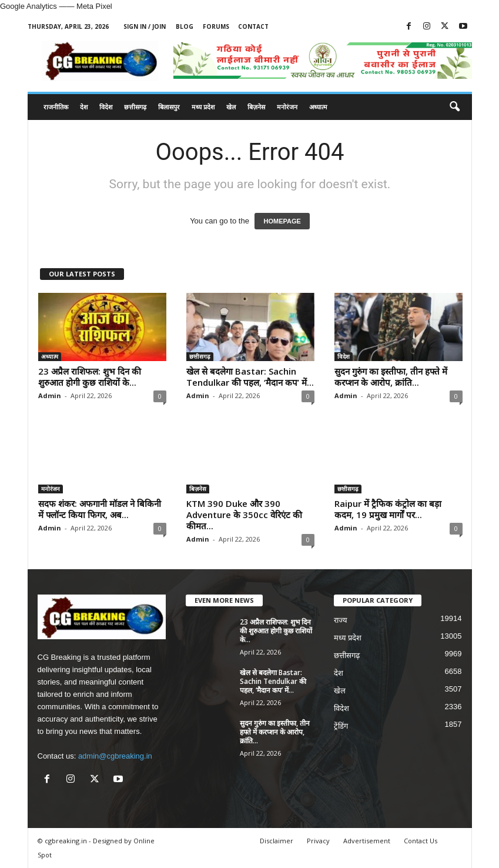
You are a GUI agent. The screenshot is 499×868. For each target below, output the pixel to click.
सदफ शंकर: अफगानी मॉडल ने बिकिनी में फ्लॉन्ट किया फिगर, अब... (100, 509)
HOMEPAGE (282, 221)
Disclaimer (277, 841)
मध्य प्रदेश (203, 107)
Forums (216, 26)
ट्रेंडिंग (341, 726)
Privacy (318, 841)
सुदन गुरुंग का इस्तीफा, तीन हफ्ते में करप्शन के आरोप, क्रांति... (391, 377)
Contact (253, 26)
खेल (231, 107)
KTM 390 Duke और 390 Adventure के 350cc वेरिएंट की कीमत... (244, 515)
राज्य (341, 620)
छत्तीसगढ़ (135, 107)
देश (84, 107)
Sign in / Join (145, 26)
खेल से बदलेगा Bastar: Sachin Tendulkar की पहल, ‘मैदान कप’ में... (250, 377)
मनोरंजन (287, 107)
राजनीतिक (56, 107)
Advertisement (367, 841)
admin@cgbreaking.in (115, 756)
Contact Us (421, 841)
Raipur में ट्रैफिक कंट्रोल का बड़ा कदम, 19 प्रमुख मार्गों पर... (388, 509)
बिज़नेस (256, 107)
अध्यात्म (318, 107)
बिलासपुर (169, 107)
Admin (50, 395)
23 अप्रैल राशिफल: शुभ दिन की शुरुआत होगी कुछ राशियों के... (90, 377)
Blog (185, 26)
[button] (454, 107)
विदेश (106, 107)
